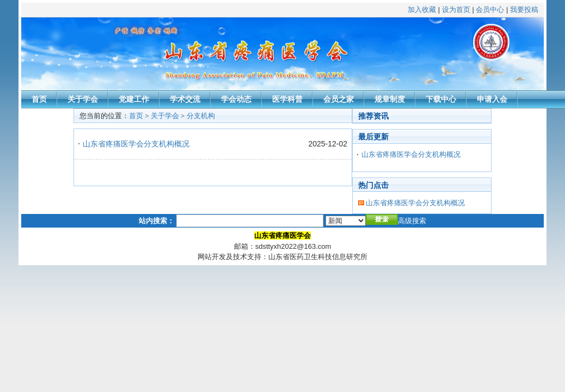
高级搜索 (412, 221)
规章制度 (390, 99)
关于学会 (83, 99)
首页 (39, 99)
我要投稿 (524, 10)
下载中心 (441, 99)
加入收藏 (422, 10)
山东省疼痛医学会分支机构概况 (136, 144)
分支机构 (201, 116)
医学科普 (287, 99)
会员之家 (339, 99)
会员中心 (490, 10)
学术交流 (185, 99)
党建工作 (134, 99)
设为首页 (456, 10)
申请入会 (492, 99)
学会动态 (236, 99)
